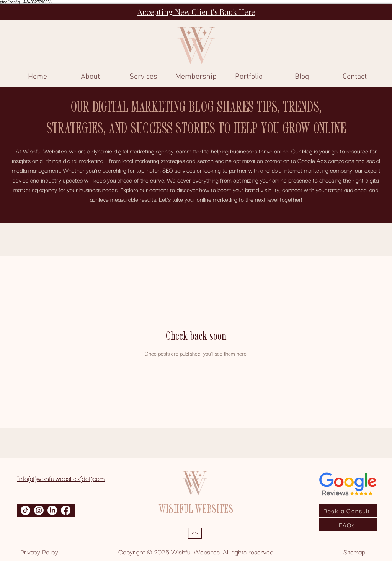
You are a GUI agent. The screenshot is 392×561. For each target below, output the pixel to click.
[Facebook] (66, 510)
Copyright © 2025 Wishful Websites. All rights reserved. (197, 552)
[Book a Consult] (348, 510)
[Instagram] (39, 510)
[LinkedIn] (52, 510)
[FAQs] (348, 524)
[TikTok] (25, 510)
